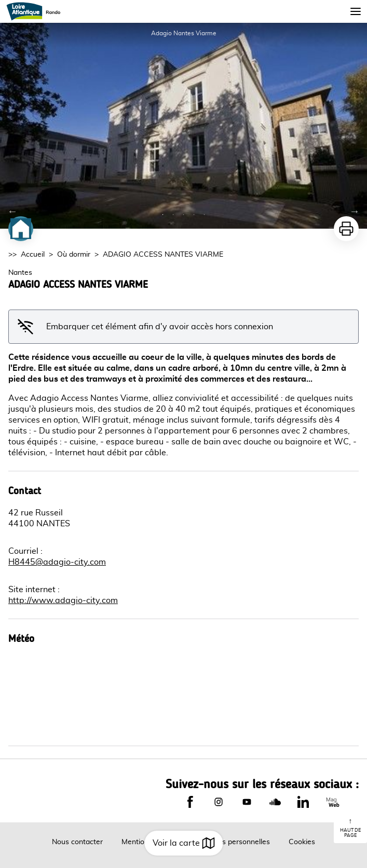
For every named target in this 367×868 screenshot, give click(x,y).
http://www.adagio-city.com (63, 600)
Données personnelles (233, 842)
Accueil (33, 255)
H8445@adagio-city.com (57, 562)
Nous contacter (77, 842)
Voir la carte (184, 843)
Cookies (302, 842)
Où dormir (74, 255)
